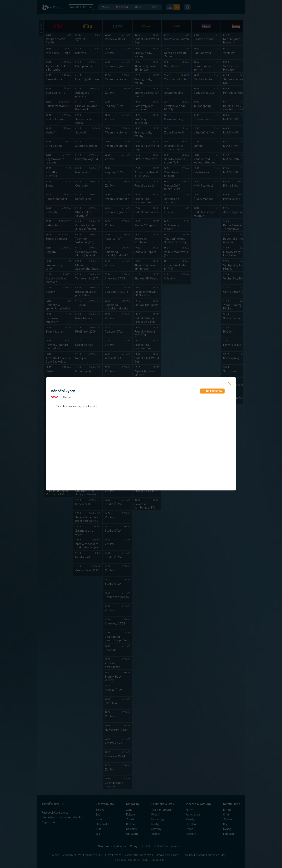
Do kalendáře (212, 391)
